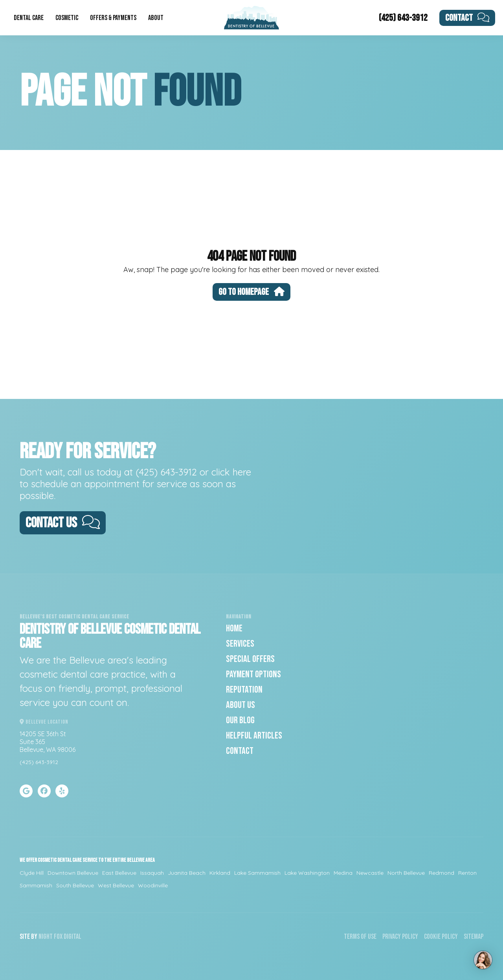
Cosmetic (67, 18)
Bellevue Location (44, 722)
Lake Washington (307, 873)
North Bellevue (406, 873)
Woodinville (153, 885)
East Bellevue (119, 873)
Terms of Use (360, 937)
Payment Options (253, 674)
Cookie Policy (441, 937)
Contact (467, 18)
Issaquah (152, 873)
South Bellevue (75, 885)
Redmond (442, 873)
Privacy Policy (400, 937)
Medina (343, 873)
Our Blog (240, 720)
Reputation (244, 690)
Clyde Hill (32, 873)
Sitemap (474, 937)
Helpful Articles (254, 736)
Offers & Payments (113, 18)
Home (234, 628)
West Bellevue (116, 885)
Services (240, 644)
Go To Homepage (251, 292)
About (156, 18)
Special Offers (250, 659)
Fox (58, 937)
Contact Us (63, 523)
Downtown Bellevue (73, 873)
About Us (240, 705)
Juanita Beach (187, 873)
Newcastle (370, 873)
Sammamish (36, 885)
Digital (73, 937)
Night (46, 937)
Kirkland (220, 873)
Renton (467, 873)
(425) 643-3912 (403, 18)
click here (231, 472)
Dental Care (29, 18)
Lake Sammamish (257, 873)
